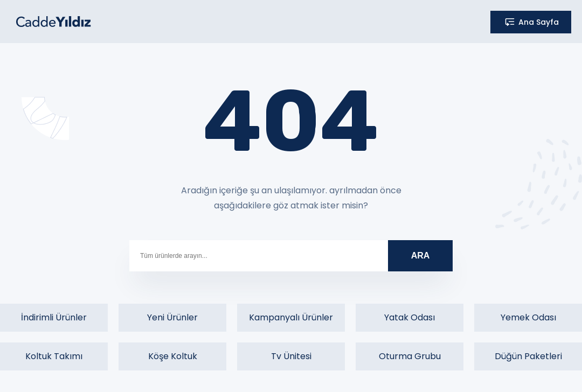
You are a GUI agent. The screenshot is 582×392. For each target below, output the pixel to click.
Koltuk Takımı (54, 356)
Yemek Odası (528, 317)
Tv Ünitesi (291, 356)
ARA (421, 255)
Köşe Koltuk (173, 356)
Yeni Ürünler (172, 317)
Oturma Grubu (410, 356)
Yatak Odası (410, 317)
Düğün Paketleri (528, 356)
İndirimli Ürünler (54, 317)
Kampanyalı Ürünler (291, 317)
